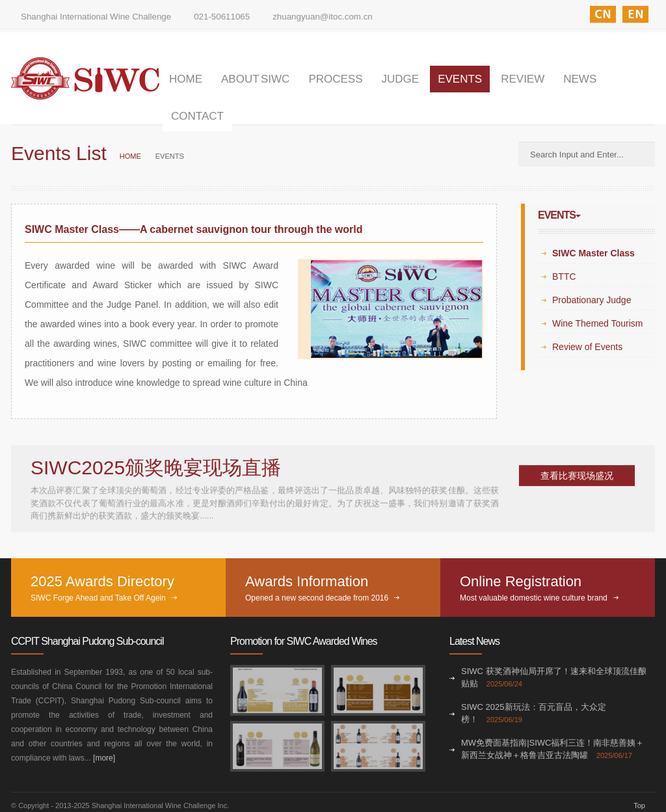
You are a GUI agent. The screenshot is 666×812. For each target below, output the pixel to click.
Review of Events (587, 347)
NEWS (580, 79)
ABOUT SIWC (255, 79)
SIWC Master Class (593, 253)
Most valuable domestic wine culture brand (534, 598)
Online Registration (521, 581)
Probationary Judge (592, 300)
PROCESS (335, 79)
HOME (186, 79)
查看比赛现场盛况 (577, 476)
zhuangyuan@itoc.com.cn (323, 17)
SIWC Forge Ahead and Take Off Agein (98, 598)
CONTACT (197, 116)
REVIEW (523, 79)
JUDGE (401, 79)
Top (639, 805)
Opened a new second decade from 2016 (317, 598)
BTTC (564, 277)
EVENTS (460, 79)
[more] (104, 758)
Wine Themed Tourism (598, 323)
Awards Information (307, 581)
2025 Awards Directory (102, 581)
